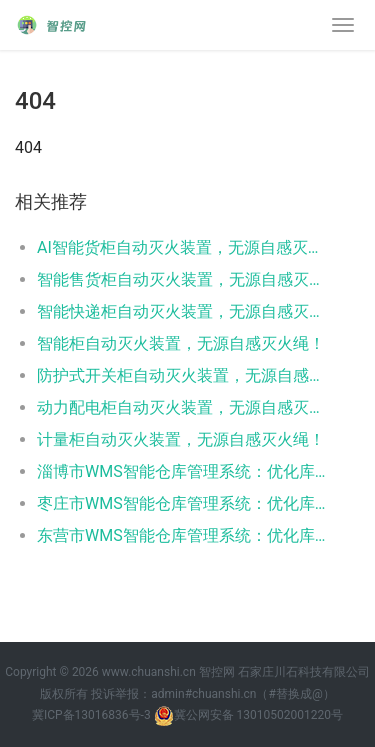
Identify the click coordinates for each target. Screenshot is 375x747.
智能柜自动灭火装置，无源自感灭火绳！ (181, 343)
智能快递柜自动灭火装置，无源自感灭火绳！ (182, 311)
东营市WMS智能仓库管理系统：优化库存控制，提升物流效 (182, 535)
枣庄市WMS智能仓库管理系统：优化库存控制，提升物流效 (182, 503)
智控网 (217, 672)
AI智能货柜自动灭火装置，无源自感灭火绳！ (182, 247)
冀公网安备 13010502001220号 (248, 715)
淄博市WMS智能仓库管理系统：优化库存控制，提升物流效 (182, 471)
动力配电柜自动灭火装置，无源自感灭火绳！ (182, 407)
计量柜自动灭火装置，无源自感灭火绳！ (181, 439)
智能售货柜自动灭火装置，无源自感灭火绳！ (182, 279)
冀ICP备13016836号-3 (91, 715)
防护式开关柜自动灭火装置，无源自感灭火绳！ (182, 375)
